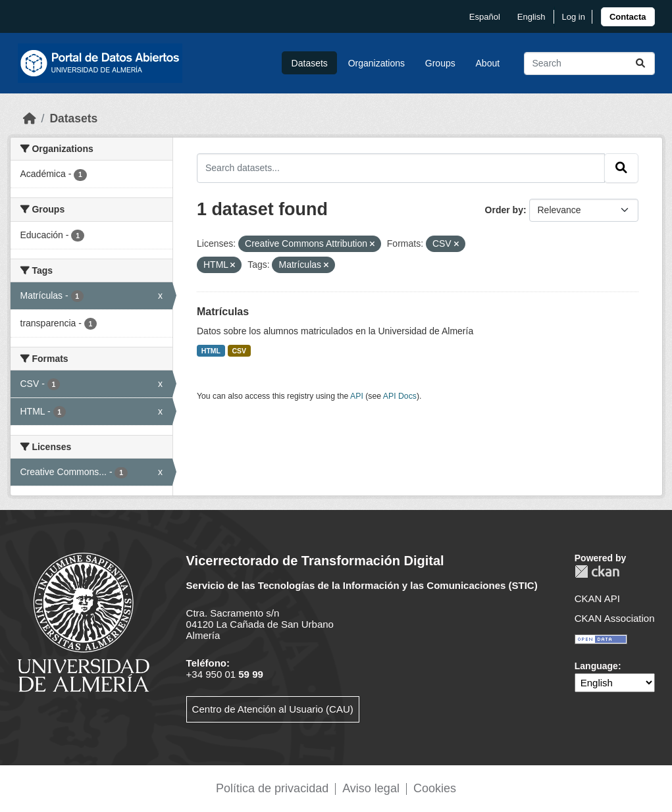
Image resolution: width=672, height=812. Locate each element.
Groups (440, 63)
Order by (504, 210)
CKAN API (597, 598)
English (531, 17)
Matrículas (223, 312)
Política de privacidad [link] (272, 788)
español (485, 17)
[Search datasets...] (589, 63)
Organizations (376, 63)
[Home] (30, 118)
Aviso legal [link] (371, 788)
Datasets (310, 63)
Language (596, 666)
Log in (573, 17)
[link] (628, 17)
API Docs (400, 396)
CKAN (597, 571)
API (357, 396)
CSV (240, 351)
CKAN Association (615, 618)
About (488, 63)
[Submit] (640, 63)
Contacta (628, 17)
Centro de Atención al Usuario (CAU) (273, 709)
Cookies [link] (435, 788)
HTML (211, 351)
